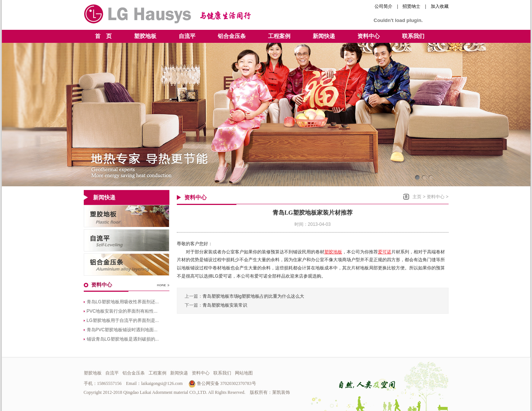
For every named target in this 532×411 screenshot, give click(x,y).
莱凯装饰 (281, 392)
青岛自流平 (127, 240)
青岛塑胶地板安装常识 (225, 305)
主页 (417, 197)
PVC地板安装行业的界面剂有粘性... (122, 311)
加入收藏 (440, 6)
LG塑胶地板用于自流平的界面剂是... (123, 320)
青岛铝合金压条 (127, 265)
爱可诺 (385, 252)
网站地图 (244, 373)
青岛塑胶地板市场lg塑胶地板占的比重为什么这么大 (253, 296)
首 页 (103, 36)
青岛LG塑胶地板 (127, 216)
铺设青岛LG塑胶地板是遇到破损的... (123, 339)
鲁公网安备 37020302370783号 (222, 383)
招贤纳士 (411, 6)
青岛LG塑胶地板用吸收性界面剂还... (123, 302)
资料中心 (436, 197)
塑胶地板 (333, 252)
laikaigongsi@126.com (162, 383)
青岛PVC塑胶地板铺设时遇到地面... (122, 330)
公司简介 (383, 6)
